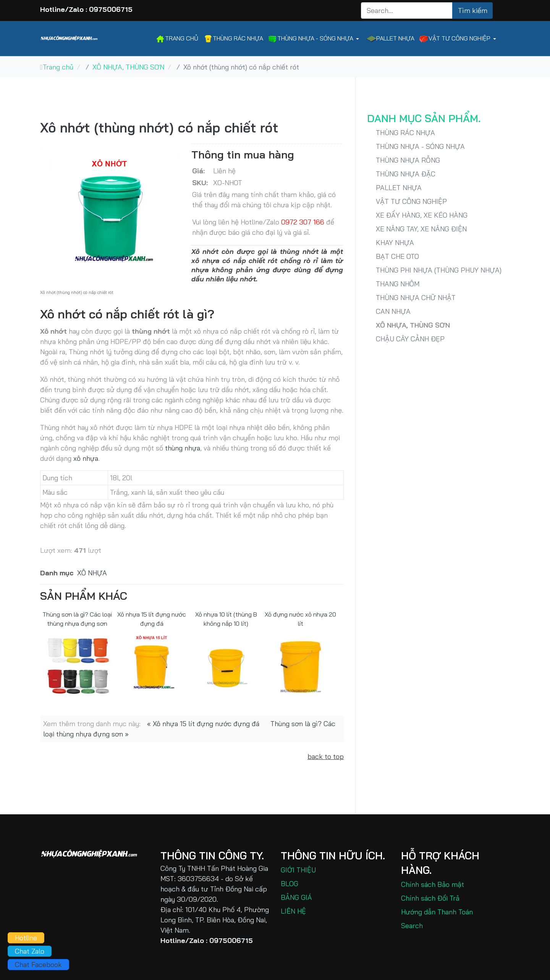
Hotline (26, 938)
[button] (315, 39)
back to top (326, 756)
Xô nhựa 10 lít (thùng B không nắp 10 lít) (226, 619)
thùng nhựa (183, 448)
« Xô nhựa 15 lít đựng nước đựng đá (203, 724)
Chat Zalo (30, 951)
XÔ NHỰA (92, 573)
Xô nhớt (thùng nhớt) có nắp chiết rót (159, 128)
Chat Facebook (38, 965)
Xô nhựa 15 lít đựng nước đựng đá (152, 619)
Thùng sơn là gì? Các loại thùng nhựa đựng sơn (77, 619)
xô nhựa (86, 458)
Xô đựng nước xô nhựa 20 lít (300, 619)
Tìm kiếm (473, 10)
